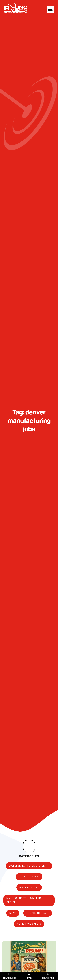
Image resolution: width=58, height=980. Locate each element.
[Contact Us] (48, 974)
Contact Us (48, 978)
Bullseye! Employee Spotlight (29, 866)
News (13, 913)
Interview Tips (29, 887)
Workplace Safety (29, 924)
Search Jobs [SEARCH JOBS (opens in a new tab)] (10, 978)
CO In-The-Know (29, 876)
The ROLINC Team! (38, 913)
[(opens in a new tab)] (10, 974)
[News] (29, 974)
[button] (50, 9)
